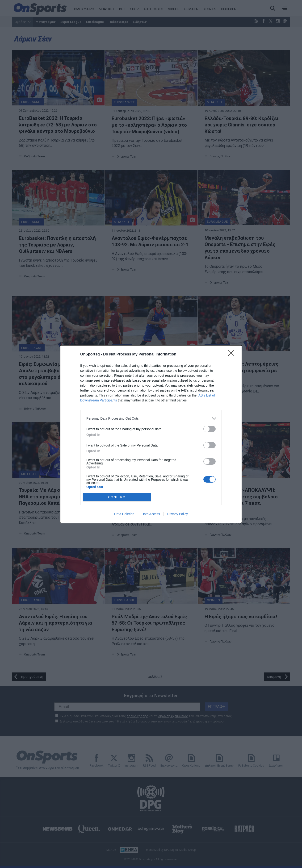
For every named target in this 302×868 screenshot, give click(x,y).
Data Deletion (124, 514)
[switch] (210, 429)
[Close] (233, 355)
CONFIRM (117, 497)
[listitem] (151, 419)
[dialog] (151, 434)
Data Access (151, 514)
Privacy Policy (178, 514)
